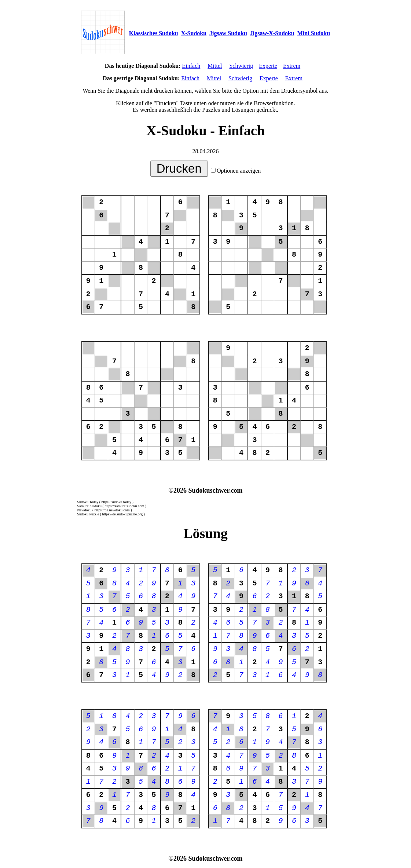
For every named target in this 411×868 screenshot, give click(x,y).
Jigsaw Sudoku (228, 33)
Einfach (191, 66)
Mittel (215, 66)
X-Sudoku (194, 33)
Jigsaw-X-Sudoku (272, 33)
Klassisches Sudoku (154, 33)
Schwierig (241, 66)
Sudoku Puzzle (88, 514)
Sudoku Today (88, 502)
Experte (268, 66)
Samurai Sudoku (89, 506)
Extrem (292, 66)
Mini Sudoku (314, 33)
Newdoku (85, 510)
